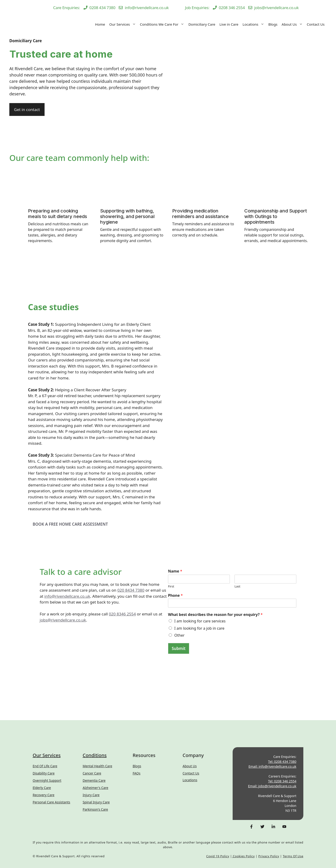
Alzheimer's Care (95, 788)
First (171, 586)
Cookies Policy (243, 856)
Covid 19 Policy (218, 856)
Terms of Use (293, 856)
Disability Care (44, 773)
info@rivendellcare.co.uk (67, 596)
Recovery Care (44, 795)
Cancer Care (92, 773)
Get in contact (27, 109)
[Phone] (232, 603)
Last (237, 586)
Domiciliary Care (202, 24)
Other (179, 635)
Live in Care (229, 24)
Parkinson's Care (95, 809)
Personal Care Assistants (51, 802)
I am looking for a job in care (199, 628)
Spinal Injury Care (96, 802)
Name (175, 571)
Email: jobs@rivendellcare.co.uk (272, 786)
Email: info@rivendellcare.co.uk (272, 766)
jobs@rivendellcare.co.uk (63, 620)
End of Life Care (45, 766)
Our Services (123, 24)
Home (100, 24)
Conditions (95, 755)
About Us (293, 24)
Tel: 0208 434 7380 (282, 762)
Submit (179, 648)
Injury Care (91, 795)
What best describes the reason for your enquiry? (215, 615)
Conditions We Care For (163, 24)
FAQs (136, 773)
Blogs (273, 24)
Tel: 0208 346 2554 (282, 781)
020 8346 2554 (122, 614)
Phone (175, 595)
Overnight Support (47, 780)
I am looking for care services (200, 621)
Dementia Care (94, 780)
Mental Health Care (97, 766)
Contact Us (316, 24)
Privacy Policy (269, 856)
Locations (254, 24)
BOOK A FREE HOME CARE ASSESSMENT (70, 524)
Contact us (191, 773)
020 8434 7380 (131, 590)
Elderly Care (42, 788)
